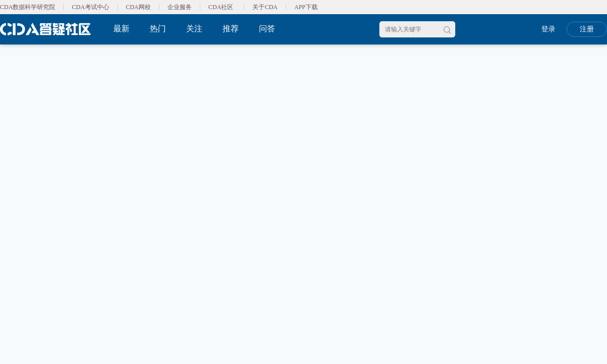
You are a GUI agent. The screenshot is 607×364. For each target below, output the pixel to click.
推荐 (231, 29)
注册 (587, 29)
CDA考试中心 (90, 7)
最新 (121, 29)
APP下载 (306, 7)
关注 (194, 29)
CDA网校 (138, 7)
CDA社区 (221, 7)
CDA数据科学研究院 (28, 7)
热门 (158, 29)
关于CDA (265, 7)
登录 (548, 29)
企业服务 (180, 7)
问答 (267, 29)
